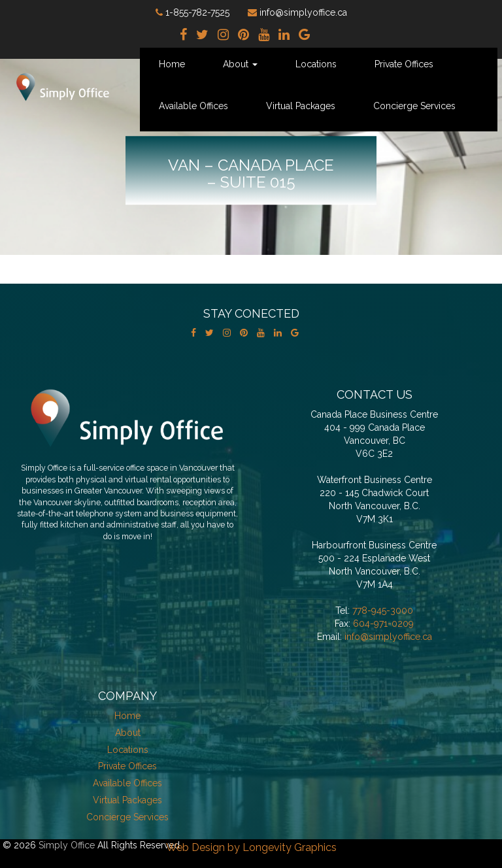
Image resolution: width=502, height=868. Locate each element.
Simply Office (67, 845)
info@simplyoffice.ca (388, 637)
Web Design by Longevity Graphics (251, 847)
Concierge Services (414, 106)
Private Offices (404, 64)
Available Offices (193, 106)
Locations (316, 64)
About (240, 64)
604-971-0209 (383, 624)
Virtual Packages (301, 106)
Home (172, 64)
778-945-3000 (383, 610)
